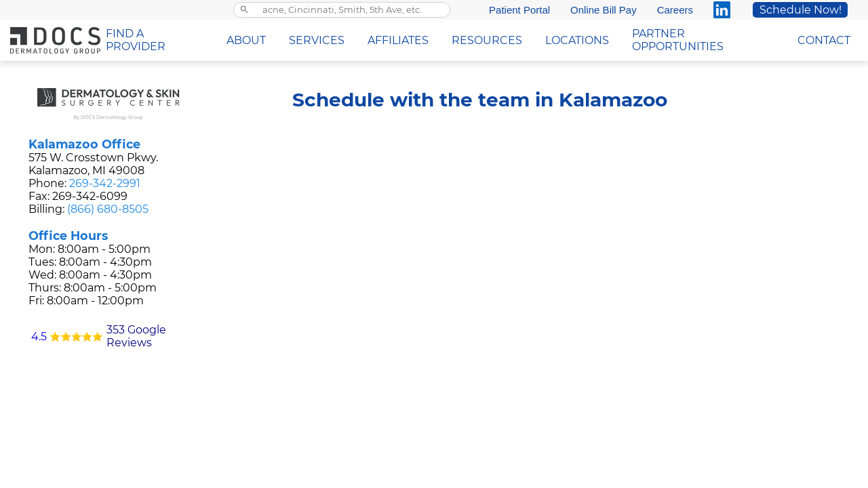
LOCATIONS (577, 40)
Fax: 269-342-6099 (78, 196)
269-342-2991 (105, 183)
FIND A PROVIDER (136, 40)
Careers (675, 10)
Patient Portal (519, 10)
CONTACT (824, 40)
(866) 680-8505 (108, 209)
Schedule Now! (801, 10)
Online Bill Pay (604, 10)
